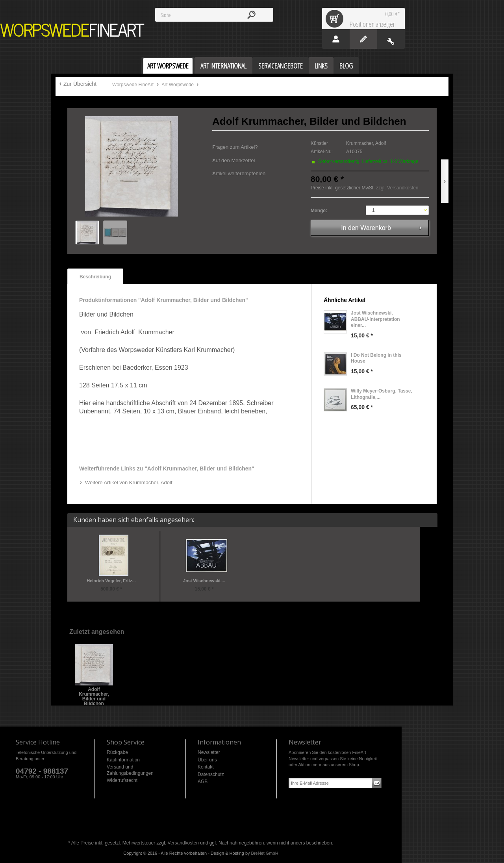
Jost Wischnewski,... (204, 581)
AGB (203, 782)
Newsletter (209, 752)
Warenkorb (336, 19)
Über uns (207, 760)
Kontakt (206, 767)
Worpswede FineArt (72, 30)
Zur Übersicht (80, 84)
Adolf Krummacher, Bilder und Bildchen (94, 692)
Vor (445, 181)
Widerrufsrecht (122, 780)
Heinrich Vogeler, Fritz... (111, 581)
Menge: (319, 211)
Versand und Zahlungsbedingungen (130, 770)
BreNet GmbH (265, 853)
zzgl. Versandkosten (397, 188)
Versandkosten (183, 843)
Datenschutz (211, 774)
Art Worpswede (178, 85)
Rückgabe (117, 752)
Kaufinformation (123, 760)
